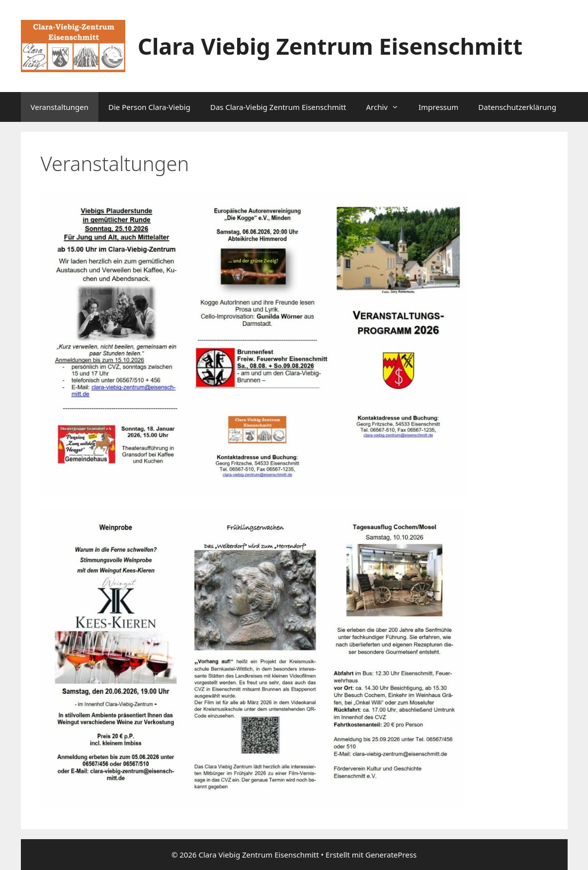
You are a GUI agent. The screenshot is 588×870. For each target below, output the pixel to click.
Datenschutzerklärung (517, 107)
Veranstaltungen (60, 107)
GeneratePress (391, 855)
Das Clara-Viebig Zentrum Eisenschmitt (278, 107)
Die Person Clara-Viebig (149, 107)
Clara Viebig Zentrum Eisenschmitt (330, 46)
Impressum (438, 107)
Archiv (387, 107)
